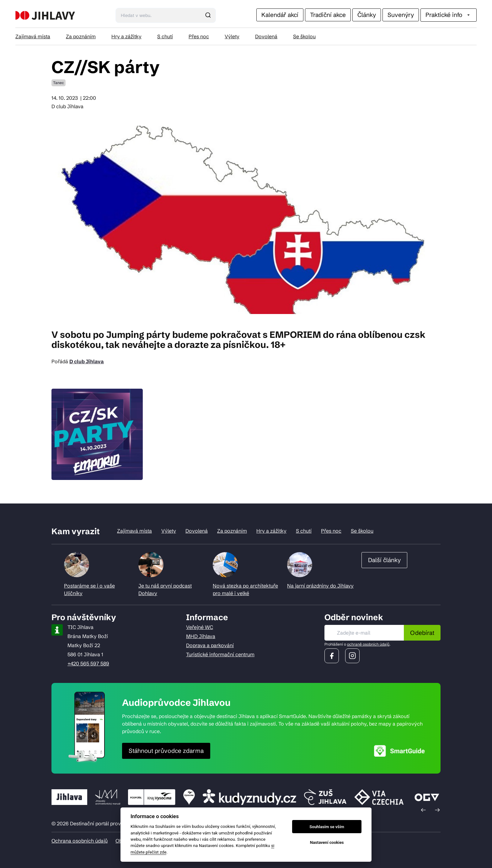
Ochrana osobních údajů (80, 841)
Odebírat (422, 633)
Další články (384, 560)
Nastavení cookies (327, 842)
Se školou (304, 36)
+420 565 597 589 (88, 663)
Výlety (232, 36)
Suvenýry (401, 15)
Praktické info (449, 15)
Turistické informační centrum (220, 654)
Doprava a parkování (210, 645)
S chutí (165, 36)
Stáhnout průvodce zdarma (166, 751)
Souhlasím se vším (327, 827)
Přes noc (199, 36)
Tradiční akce (328, 15)
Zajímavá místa (33, 36)
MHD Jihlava (201, 636)
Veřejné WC (200, 627)
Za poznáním (81, 36)
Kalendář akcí (280, 15)
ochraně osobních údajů (368, 644)
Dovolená (266, 36)
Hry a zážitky (126, 36)
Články (367, 15)
